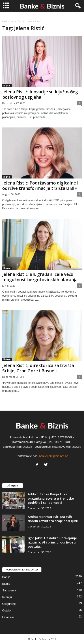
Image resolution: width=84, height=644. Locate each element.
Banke (7, 268)
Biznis (7, 86)
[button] (77, 6)
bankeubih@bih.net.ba (54, 456)
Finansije (8, 617)
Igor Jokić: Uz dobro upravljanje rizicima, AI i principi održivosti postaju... (52, 542)
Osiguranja (9, 604)
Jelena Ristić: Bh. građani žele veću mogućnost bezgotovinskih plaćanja (40, 277)
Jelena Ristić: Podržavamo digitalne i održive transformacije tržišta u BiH (40, 186)
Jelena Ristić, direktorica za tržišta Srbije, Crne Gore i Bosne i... (38, 368)
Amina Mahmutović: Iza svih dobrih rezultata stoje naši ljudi (53, 519)
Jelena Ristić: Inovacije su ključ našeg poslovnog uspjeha (40, 94)
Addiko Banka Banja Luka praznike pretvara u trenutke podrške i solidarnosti (51, 498)
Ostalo (6, 610)
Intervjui (7, 597)
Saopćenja (9, 590)
